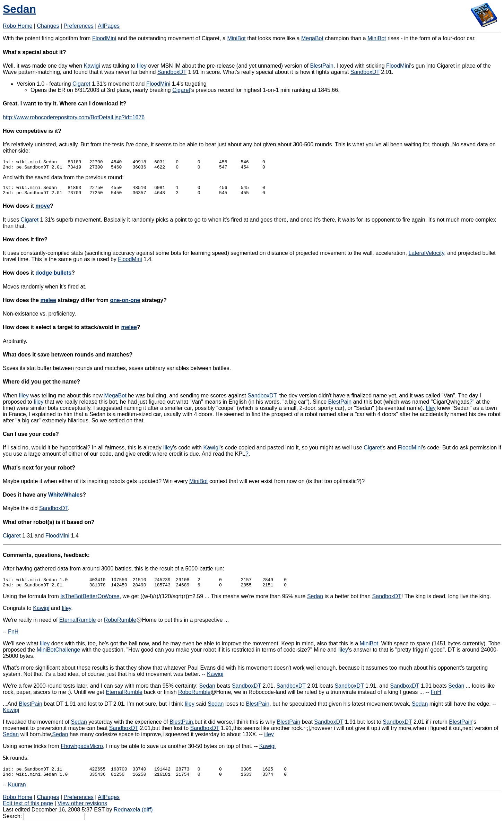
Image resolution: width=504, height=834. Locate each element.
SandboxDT (172, 72)
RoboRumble (120, 626)
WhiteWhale (64, 499)
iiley (269, 741)
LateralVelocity (426, 257)
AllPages (109, 26)
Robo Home (18, 26)
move (43, 210)
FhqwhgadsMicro (82, 752)
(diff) (147, 818)
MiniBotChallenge (58, 656)
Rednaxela (127, 818)
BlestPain (322, 66)
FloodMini (104, 38)
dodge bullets (53, 277)
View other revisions (82, 812)
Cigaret (81, 84)
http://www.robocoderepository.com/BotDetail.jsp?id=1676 (74, 117)
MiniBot (236, 38)
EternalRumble (78, 626)
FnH (13, 638)
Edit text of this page (28, 812)
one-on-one (125, 304)
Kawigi (92, 66)
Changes (48, 26)
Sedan (19, 9)
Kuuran (17, 793)
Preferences (79, 26)
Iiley (142, 66)
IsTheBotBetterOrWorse (90, 603)
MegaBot (312, 38)
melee (48, 304)
